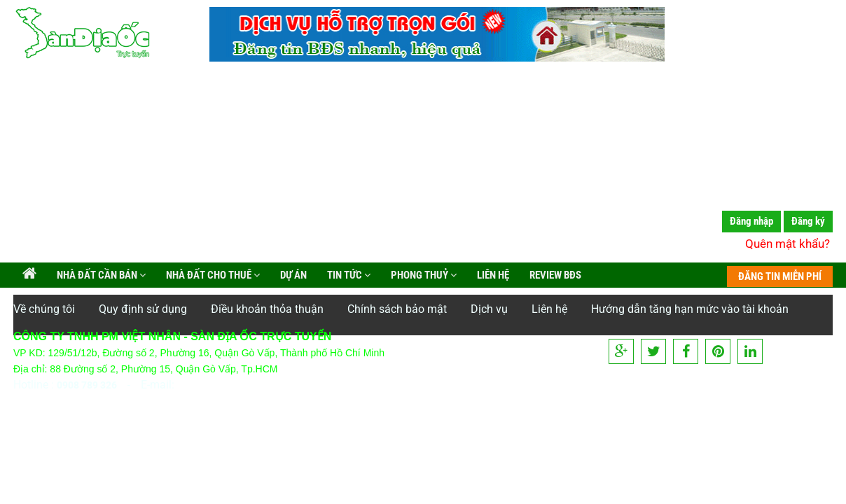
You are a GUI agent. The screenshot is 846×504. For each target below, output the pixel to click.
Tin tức (348, 275)
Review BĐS (554, 275)
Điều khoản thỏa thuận (267, 309)
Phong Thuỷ (423, 275)
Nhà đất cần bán (100, 275)
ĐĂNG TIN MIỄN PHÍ (780, 276)
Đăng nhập (751, 221)
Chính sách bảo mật (397, 309)
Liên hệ (492, 275)
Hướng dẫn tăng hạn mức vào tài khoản (690, 309)
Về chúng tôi (44, 309)
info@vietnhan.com (226, 385)
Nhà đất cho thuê (212, 275)
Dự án (292, 275)
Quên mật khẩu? (788, 244)
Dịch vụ (489, 309)
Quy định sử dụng (143, 309)
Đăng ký (808, 221)
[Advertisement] (423, 164)
